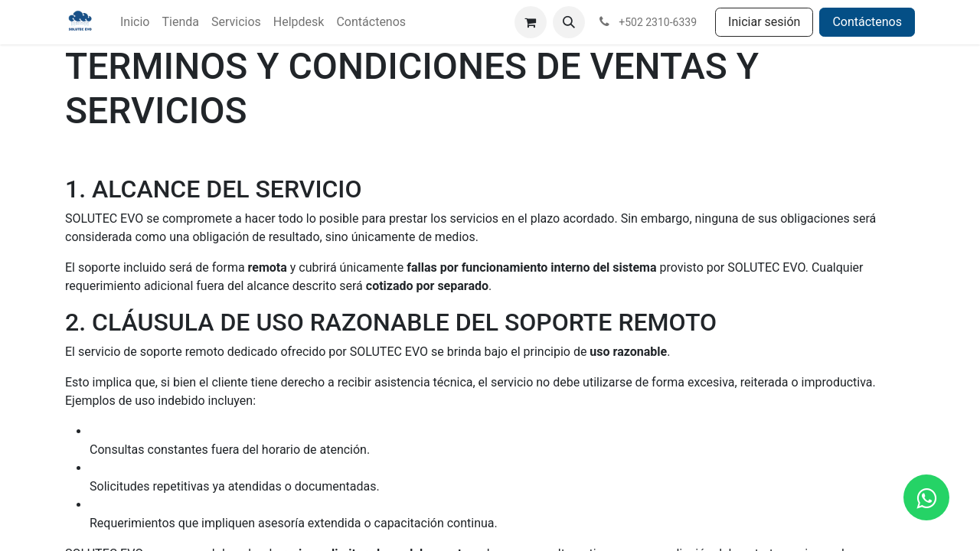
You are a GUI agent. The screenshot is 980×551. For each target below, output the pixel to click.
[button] (569, 22)
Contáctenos (867, 22)
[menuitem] (135, 22)
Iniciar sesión (764, 22)
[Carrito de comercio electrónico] (531, 22)
